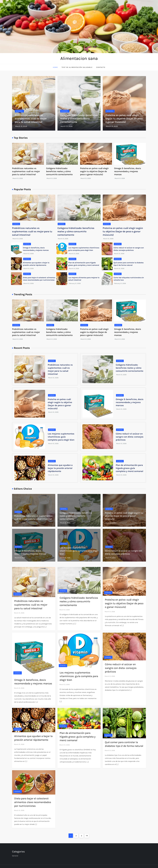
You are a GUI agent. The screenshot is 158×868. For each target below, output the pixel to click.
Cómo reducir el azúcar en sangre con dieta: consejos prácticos (130, 437)
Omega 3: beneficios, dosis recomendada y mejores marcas (128, 171)
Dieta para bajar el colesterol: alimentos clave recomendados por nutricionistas (33, 802)
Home (55, 67)
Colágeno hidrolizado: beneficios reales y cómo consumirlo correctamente (79, 119)
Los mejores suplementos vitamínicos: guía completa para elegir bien (61, 437)
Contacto (101, 67)
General (19, 111)
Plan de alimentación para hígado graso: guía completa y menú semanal (129, 468)
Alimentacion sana (79, 58)
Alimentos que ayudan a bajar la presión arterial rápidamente (60, 468)
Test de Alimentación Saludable (77, 67)
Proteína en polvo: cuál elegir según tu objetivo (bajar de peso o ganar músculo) (124, 119)
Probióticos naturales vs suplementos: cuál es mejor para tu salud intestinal (31, 119)
